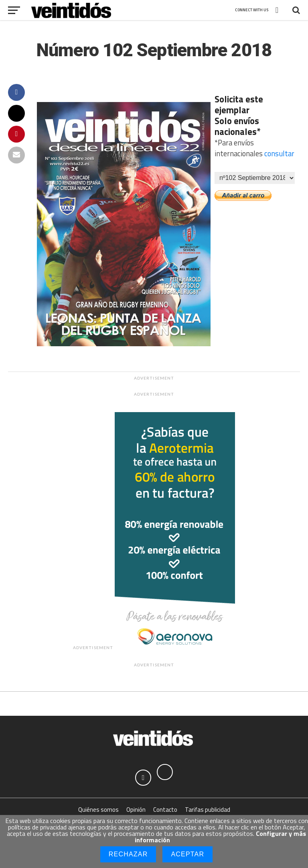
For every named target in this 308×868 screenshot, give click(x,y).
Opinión (136, 810)
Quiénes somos (98, 810)
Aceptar (187, 854)
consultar (279, 153)
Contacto (165, 810)
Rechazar (128, 854)
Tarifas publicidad (208, 810)
